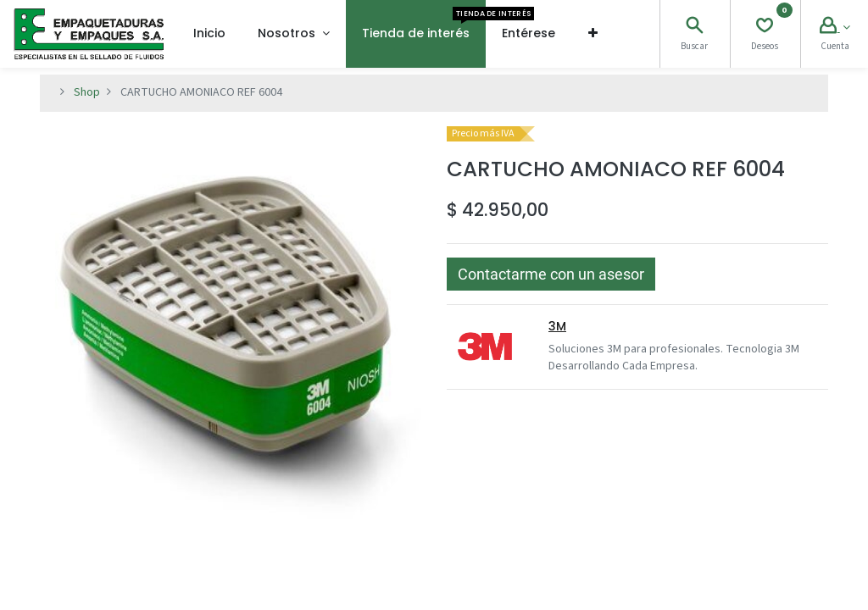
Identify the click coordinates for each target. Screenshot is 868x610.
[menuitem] (209, 34)
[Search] (694, 28)
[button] (593, 34)
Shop (87, 92)
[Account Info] (835, 28)
